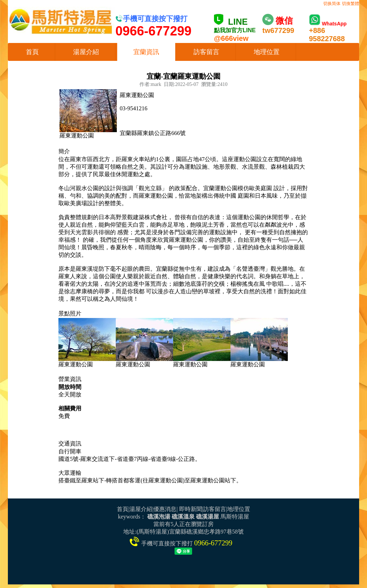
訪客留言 (206, 52)
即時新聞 (191, 509)
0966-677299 (213, 543)
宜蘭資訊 (146, 52)
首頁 (32, 52)
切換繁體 (351, 4)
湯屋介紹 (86, 52)
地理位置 (267, 52)
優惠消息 (165, 509)
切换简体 (332, 4)
